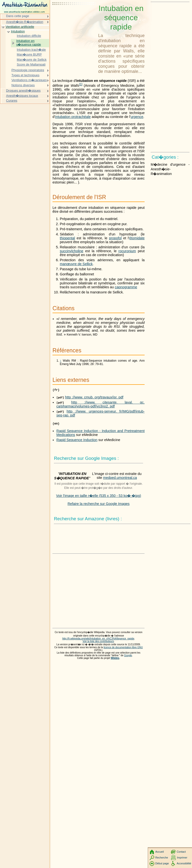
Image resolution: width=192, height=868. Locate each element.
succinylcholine (72, 251)
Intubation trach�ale (31, 50)
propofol (115, 238)
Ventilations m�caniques (29, 80)
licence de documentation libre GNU (123, 649)
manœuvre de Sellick (76, 264)
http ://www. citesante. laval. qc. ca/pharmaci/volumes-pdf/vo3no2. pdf (100, 405)
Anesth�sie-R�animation (25, 22)
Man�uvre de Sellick (32, 60)
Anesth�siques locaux (22, 96)
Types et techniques (25, 75)
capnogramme (126, 287)
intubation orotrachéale (73, 117)
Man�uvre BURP (29, 54)
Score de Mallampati (31, 64)
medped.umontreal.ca (120, 479)
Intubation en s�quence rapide (29, 43)
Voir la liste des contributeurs (98, 643)
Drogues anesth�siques (23, 91)
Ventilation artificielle (20, 27)
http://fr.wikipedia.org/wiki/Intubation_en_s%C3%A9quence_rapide (98, 640)
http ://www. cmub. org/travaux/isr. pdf (94, 398)
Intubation (18, 31)
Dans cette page (17, 16)
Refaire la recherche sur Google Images (99, 505)
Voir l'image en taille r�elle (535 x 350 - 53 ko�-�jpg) (99, 497)
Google (128, 657)
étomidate (137, 238)
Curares (12, 101)
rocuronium (127, 251)
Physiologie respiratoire (28, 70)
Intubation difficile (29, 36)
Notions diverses (23, 85)
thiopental (67, 238)
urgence (137, 117)
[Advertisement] (74, 16)
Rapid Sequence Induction (77, 441)
